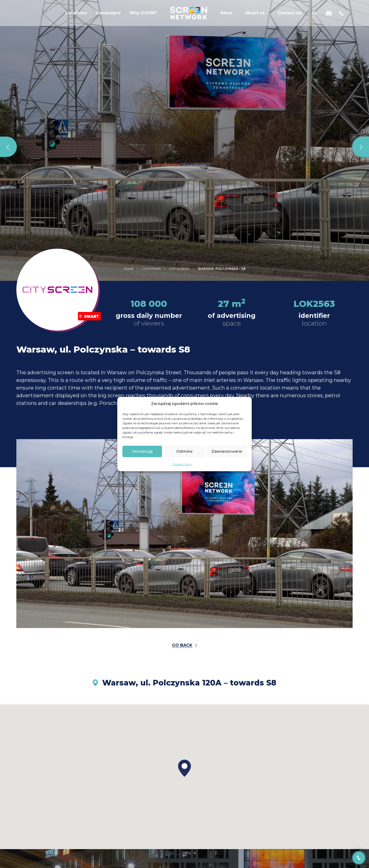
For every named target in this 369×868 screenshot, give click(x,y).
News (226, 16)
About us (255, 16)
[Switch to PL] (315, 16)
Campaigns (108, 16)
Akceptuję (142, 451)
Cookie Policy (182, 464)
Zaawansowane (227, 451)
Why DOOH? (143, 16)
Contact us (289, 16)
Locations (76, 16)
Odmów (184, 451)
